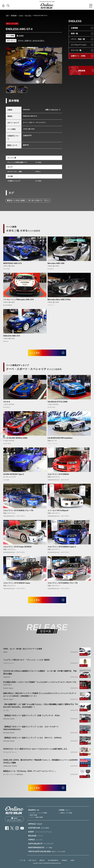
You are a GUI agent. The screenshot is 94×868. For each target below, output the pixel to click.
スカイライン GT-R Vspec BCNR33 (17, 548)
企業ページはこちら (52, 110)
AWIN (5, 655)
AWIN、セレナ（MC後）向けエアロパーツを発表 (23, 652)
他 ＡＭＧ (28, 15)
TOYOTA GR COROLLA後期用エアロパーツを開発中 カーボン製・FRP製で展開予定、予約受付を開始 (40, 675)
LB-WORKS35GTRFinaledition (60, 439)
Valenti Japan (8, 691)
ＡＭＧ (21, 15)
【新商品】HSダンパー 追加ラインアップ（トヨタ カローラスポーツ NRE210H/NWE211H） (32, 731)
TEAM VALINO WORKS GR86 (15, 439)
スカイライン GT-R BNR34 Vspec (17, 584)
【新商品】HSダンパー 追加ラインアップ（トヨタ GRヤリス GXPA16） (33, 740)
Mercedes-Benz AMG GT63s (59, 300)
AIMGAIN (7, 680)
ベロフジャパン (9, 666)
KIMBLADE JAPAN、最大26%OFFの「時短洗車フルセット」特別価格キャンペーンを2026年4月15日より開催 (40, 764)
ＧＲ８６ (7, 403)
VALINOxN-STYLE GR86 (58, 403)
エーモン (6, 713)
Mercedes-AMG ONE (56, 263)
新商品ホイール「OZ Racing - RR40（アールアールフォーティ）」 (30, 774)
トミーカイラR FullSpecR (58, 512)
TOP (7, 15)
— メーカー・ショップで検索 (38, 817)
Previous (9, 66)
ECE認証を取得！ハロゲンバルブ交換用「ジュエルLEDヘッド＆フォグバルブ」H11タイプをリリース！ (40, 686)
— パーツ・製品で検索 (36, 821)
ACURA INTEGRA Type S (14, 476)
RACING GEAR (9, 722)
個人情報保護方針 (53, 864)
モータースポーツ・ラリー (39, 200)
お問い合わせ (32, 864)
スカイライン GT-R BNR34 (58, 476)
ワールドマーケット (10, 755)
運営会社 (42, 864)
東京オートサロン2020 (16, 200)
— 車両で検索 (33, 819)
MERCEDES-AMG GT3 (12, 263)
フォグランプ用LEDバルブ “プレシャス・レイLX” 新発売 (26, 663)
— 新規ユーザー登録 (65, 817)
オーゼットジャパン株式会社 (13, 777)
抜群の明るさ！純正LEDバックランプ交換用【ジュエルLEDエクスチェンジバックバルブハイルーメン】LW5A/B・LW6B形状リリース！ (40, 697)
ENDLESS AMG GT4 (12, 336)
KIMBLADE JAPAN (10, 769)
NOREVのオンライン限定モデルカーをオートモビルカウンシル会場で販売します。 (36, 752)
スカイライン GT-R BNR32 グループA (18, 512)
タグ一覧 (23, 864)
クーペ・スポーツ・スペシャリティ (31, 41)
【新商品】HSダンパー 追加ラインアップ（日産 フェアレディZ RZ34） (32, 718)
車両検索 (14, 15)
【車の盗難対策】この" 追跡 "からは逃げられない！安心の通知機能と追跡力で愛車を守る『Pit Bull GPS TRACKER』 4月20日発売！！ (41, 709)
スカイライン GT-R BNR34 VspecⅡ (62, 548)
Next (58, 66)
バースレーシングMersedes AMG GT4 (18, 300)
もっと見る (37, 353)
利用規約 (64, 864)
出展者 (72, 864)
